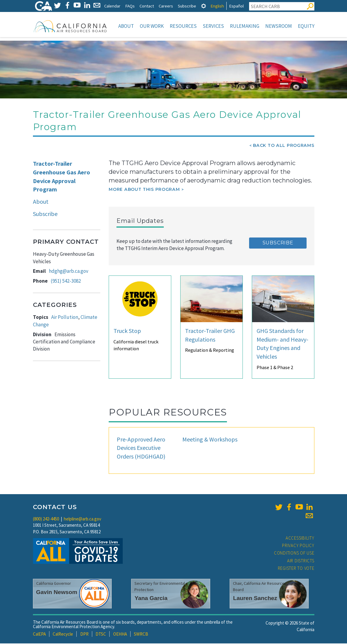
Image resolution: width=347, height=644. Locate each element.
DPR (84, 635)
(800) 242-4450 (46, 519)
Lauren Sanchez (255, 599)
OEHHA (120, 635)
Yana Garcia (151, 599)
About (126, 26)
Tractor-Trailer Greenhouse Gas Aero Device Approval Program (62, 177)
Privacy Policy (298, 546)
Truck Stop (127, 331)
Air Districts (301, 561)
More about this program (144, 190)
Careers (166, 6)
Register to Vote (296, 569)
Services (213, 26)
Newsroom (279, 26)
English (217, 6)
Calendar (112, 6)
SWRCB (141, 635)
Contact (147, 6)
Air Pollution (65, 318)
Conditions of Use (294, 554)
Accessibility (300, 539)
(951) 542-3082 (66, 281)
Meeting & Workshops (210, 440)
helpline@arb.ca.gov (82, 519)
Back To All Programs (284, 146)
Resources (183, 26)
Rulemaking (245, 26)
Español (236, 6)
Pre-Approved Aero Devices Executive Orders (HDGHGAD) (141, 448)
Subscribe (187, 6)
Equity (306, 26)
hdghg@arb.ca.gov (69, 272)
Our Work (152, 26)
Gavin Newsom (57, 593)
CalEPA (39, 635)
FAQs (130, 6)
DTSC (101, 635)
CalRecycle (63, 635)
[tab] (204, 6)
